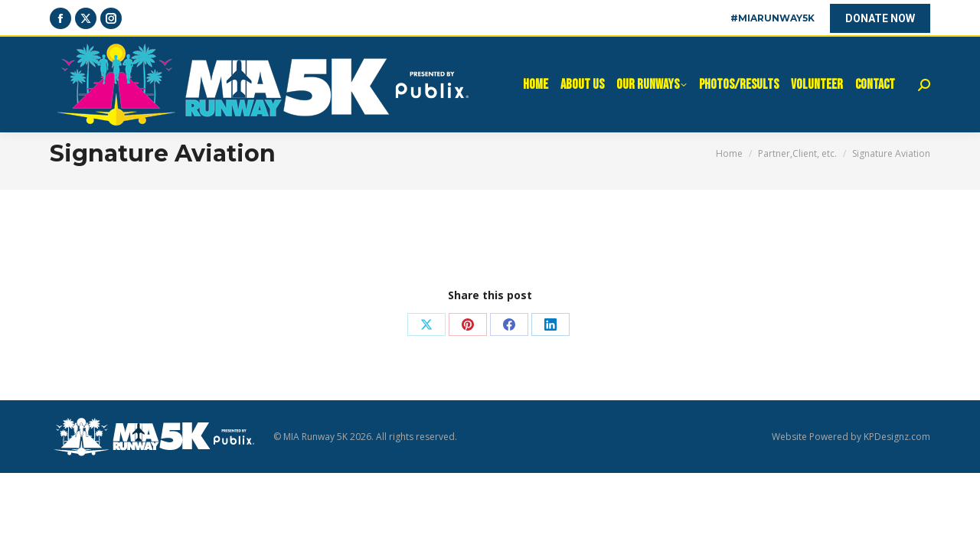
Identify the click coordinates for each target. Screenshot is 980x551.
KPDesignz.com (897, 437)
